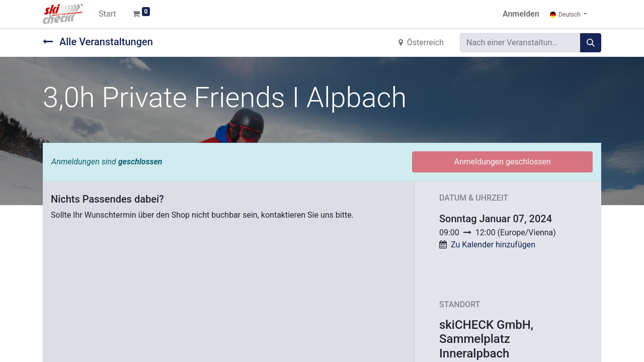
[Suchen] (591, 43)
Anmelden (521, 14)
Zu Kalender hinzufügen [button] (493, 245)
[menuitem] (107, 14)
